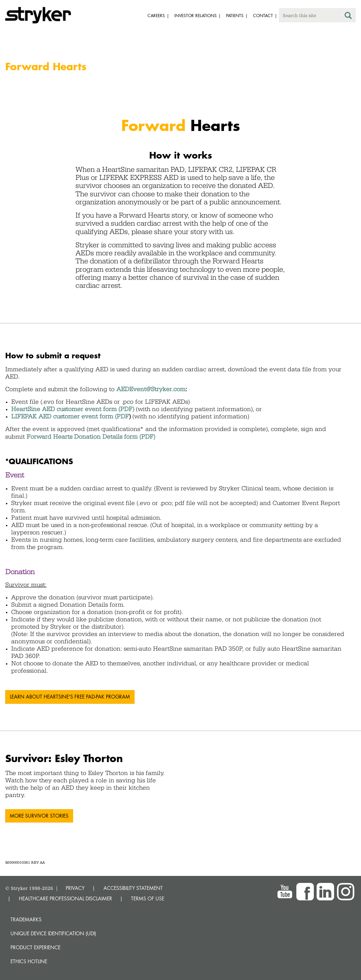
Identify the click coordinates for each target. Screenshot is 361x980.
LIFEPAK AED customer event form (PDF (70, 416)
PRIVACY (75, 888)
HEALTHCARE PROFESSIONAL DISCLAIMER (66, 898)
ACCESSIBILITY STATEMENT (133, 888)
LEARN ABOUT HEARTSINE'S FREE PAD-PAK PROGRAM (70, 697)
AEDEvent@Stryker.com (151, 389)
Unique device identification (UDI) (53, 933)
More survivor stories (39, 816)
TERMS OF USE (148, 898)
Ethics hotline (29, 961)
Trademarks (26, 919)
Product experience (35, 947)
